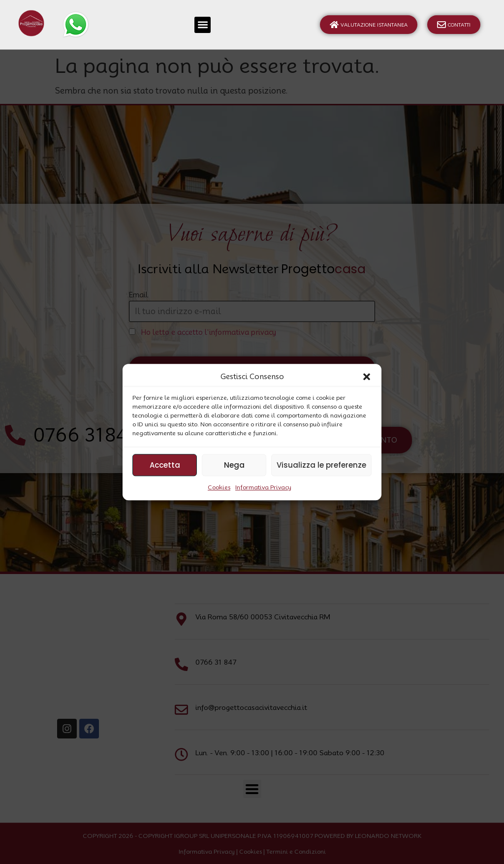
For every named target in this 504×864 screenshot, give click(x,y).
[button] (367, 377)
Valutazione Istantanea (369, 25)
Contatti (454, 25)
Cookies (219, 487)
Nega (234, 465)
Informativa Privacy (263, 487)
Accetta (165, 465)
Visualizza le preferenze (321, 465)
